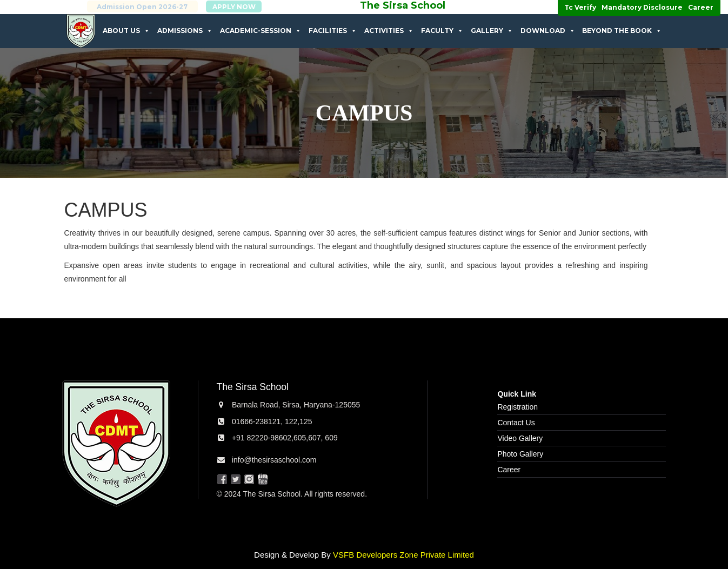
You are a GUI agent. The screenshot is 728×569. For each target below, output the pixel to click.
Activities (389, 31)
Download (548, 31)
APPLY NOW (246, 7)
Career (701, 7)
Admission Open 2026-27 (155, 7)
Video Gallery (520, 438)
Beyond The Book (622, 31)
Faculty (442, 31)
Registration (517, 407)
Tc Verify (580, 7)
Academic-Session (261, 31)
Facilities (333, 31)
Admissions (185, 31)
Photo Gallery (520, 454)
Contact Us (516, 423)
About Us (126, 31)
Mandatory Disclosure (642, 7)
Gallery (492, 31)
